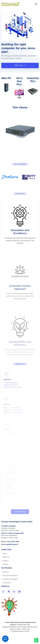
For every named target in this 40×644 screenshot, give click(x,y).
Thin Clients (20, 108)
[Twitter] (3, 592)
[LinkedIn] (19, 592)
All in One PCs (19, 81)
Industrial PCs (33, 80)
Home (5, 553)
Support (6, 561)
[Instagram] (14, 592)
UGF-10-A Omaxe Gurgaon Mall (12, 533)
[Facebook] (9, 592)
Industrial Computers (10, 579)
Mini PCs (6, 572)
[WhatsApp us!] (36, 640)
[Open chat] (5, 639)
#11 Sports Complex (8, 526)
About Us (6, 557)
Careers (6, 564)
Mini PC (6, 78)
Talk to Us (20, 65)
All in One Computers (10, 575)
